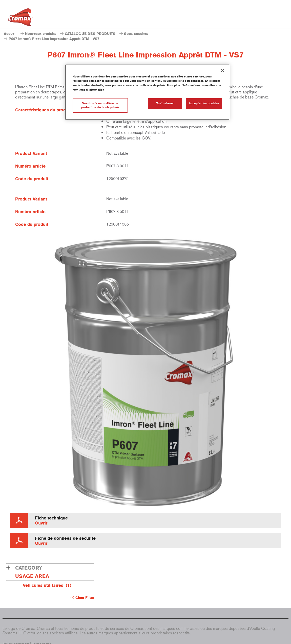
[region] (147, 92)
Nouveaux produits (41, 34)
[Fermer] (222, 70)
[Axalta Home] (20, 18)
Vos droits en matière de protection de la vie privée (100, 105)
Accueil (10, 34)
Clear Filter (85, 598)
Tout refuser (165, 103)
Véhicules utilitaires (47, 585)
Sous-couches (136, 34)
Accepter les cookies (204, 103)
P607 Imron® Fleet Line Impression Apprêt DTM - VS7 (54, 39)
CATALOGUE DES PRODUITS (90, 34)
